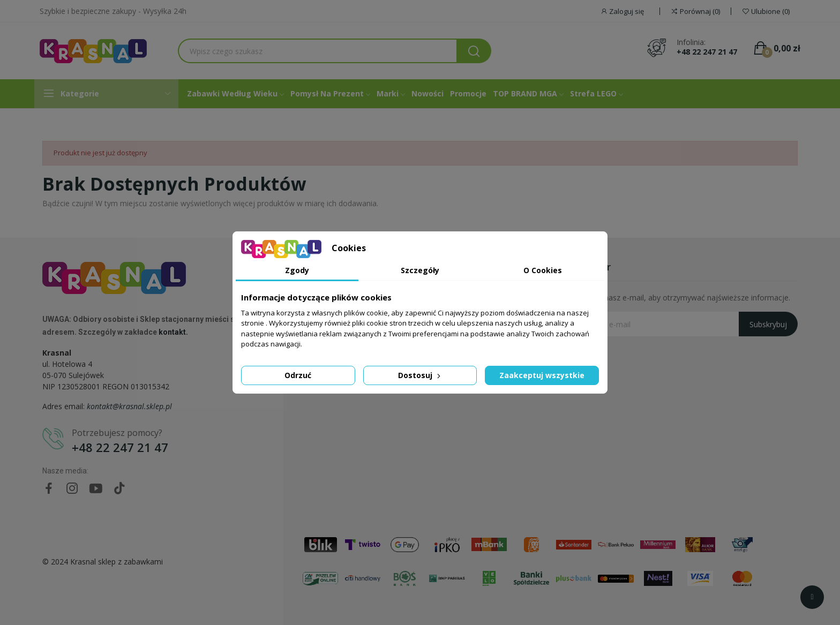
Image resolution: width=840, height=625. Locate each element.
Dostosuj (420, 375)
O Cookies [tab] (543, 270)
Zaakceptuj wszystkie (542, 375)
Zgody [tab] (297, 270)
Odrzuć (298, 375)
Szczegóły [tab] (420, 270)
